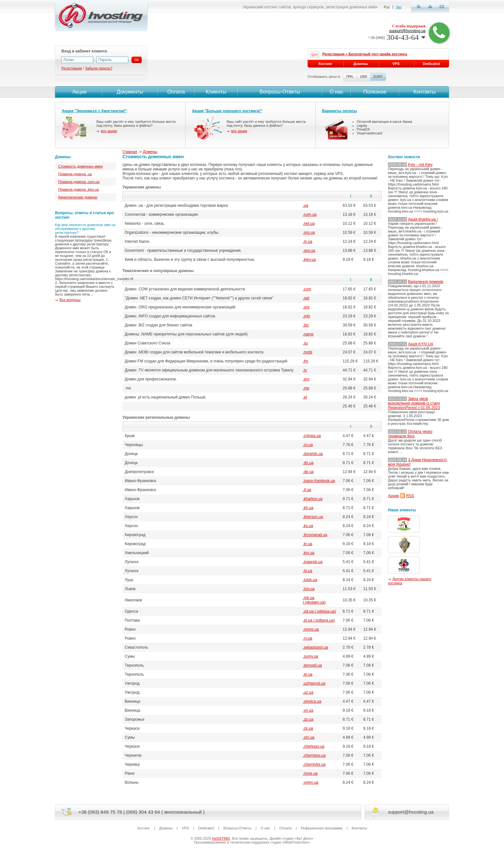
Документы (130, 92)
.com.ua (310, 214)
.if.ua (307, 490)
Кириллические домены (78, 197)
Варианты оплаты (339, 111)
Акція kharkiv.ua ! (423, 219)
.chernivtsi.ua (314, 764)
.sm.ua (309, 737)
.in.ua (307, 242)
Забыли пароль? (99, 68)
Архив (393, 496)
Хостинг (325, 64)
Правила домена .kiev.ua (78, 189)
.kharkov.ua (313, 499)
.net (306, 298)
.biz (306, 325)
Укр (399, 7)
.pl (305, 397)
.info (306, 316)
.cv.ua (308, 445)
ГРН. (350, 77)
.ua (306, 205)
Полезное (375, 92)
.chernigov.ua (314, 755)
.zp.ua (308, 719)
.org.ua (309, 233)
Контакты (424, 92)
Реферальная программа (322, 828)
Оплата (176, 92)
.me (306, 388)
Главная (130, 152)
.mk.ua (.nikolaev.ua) (314, 600)
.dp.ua (308, 472)
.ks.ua (308, 526)
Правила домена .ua (75, 174)
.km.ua (309, 553)
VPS (396, 64)
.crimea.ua (312, 436)
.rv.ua (307, 638)
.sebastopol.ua (315, 647)
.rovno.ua (311, 629)
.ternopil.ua (312, 665)
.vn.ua (308, 710)
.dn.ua (308, 463)
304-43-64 (397, 37)
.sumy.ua (310, 656)
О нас (336, 92)
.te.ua (308, 674)
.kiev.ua (309, 260)
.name (308, 334)
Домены (150, 152)
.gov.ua (309, 251)
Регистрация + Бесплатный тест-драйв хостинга (365, 54)
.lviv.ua (309, 589)
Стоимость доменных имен (81, 166)
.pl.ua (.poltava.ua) (319, 620)
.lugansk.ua (313, 562)
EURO (378, 77)
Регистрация (72, 68)
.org (306, 307)
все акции (109, 131)
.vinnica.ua (312, 701)
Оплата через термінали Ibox (410, 434)
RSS (410, 496)
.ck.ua (308, 728)
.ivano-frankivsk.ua (319, 481)
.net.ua (309, 224)
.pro (306, 379)
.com (307, 289)
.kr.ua (307, 544)
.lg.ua (307, 571)
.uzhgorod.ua (314, 683)
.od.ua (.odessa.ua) (319, 611)
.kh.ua (308, 508)
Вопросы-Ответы (280, 92)
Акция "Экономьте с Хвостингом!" (94, 111)
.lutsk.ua (310, 580)
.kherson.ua (313, 517)
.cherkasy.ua (314, 746)
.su (305, 343)
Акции (79, 92)
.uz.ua (308, 692)
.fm (306, 361)
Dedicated (432, 64)
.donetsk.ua (313, 454)
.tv (305, 370)
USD (364, 77)
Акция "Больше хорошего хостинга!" (227, 111)
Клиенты (216, 92)
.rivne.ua (310, 773)
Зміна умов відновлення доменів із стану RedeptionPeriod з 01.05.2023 (414, 403)
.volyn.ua (310, 782)
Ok (137, 60)
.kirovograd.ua (315, 535)
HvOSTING (221, 838)
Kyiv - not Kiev (420, 165)
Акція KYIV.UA (421, 344)
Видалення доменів (425, 282)
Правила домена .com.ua (79, 182)
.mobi (307, 352)
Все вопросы (70, 300)
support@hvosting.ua (407, 31)
